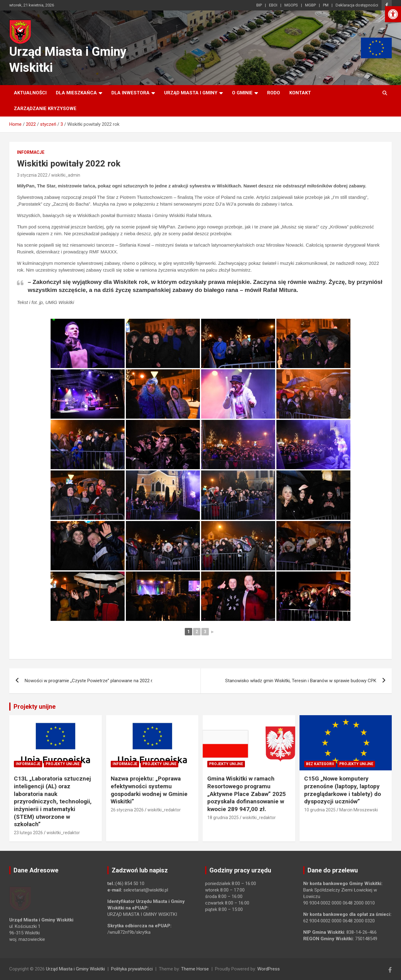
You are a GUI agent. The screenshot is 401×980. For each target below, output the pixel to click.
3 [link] (205, 632)
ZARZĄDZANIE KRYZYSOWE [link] (45, 109)
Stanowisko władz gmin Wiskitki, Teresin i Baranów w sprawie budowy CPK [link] (301, 681)
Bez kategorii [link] (320, 764)
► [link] (213, 632)
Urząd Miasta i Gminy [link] (191, 93)
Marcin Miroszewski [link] (359, 810)
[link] (393, 14)
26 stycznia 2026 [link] (127, 810)
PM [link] (326, 5)
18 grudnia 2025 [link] (223, 818)
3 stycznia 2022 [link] (32, 175)
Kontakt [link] (300, 93)
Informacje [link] (31, 152)
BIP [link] (259, 5)
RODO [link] (274, 93)
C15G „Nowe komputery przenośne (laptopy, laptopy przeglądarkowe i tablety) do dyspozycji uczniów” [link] (343, 790)
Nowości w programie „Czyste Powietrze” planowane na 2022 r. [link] (89, 681)
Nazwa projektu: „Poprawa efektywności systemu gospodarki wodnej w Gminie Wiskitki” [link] (149, 790)
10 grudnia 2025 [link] (320, 810)
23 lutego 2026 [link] (28, 833)
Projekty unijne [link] (35, 707)
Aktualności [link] (30, 93)
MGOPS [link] (291, 5)
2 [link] (197, 632)
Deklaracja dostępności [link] (357, 5)
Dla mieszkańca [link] (76, 93)
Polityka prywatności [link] (132, 969)
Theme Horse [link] (195, 969)
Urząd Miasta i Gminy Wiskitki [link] (75, 969)
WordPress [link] (269, 969)
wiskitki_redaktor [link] (63, 833)
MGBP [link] (310, 5)
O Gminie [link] (242, 93)
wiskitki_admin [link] (66, 175)
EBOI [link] (273, 5)
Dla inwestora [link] (130, 93)
